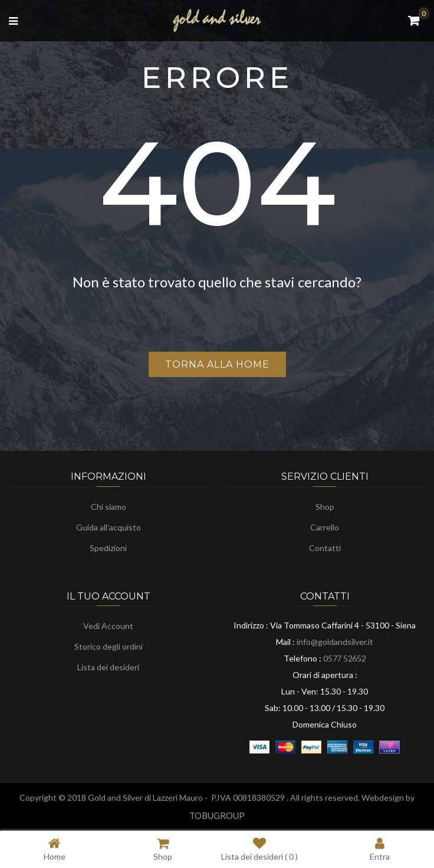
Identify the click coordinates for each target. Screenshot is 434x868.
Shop (325, 507)
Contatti (325, 548)
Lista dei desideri (108, 667)
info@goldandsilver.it (335, 642)
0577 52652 (345, 658)
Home (55, 849)
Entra (380, 849)
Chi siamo (108, 507)
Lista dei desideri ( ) (259, 849)
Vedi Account (108, 626)
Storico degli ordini (108, 646)
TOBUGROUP (217, 815)
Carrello (325, 527)
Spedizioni (108, 548)
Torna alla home (217, 364)
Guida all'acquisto (108, 527)
